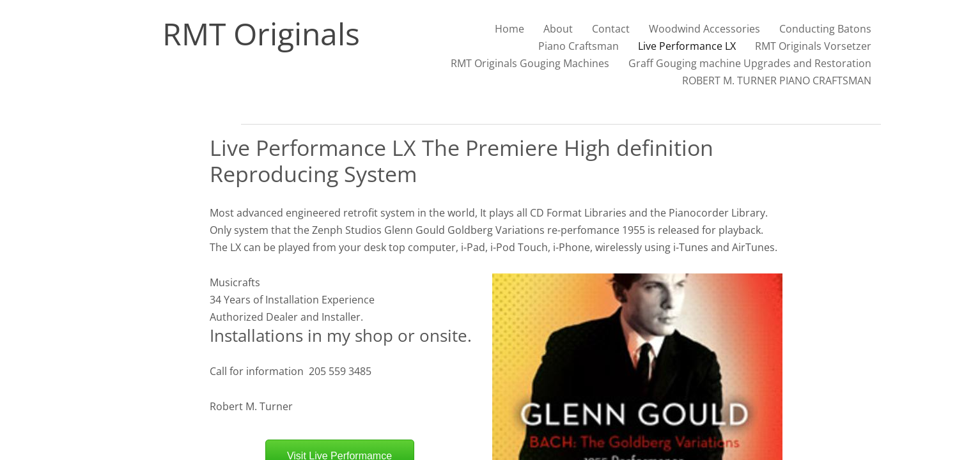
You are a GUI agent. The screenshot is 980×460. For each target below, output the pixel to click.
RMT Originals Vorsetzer (813, 46)
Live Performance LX (687, 46)
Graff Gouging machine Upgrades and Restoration (750, 63)
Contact (611, 29)
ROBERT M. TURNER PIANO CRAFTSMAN (777, 80)
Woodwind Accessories (704, 29)
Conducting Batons (825, 29)
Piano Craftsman (579, 46)
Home (509, 29)
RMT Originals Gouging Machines (530, 63)
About (558, 29)
